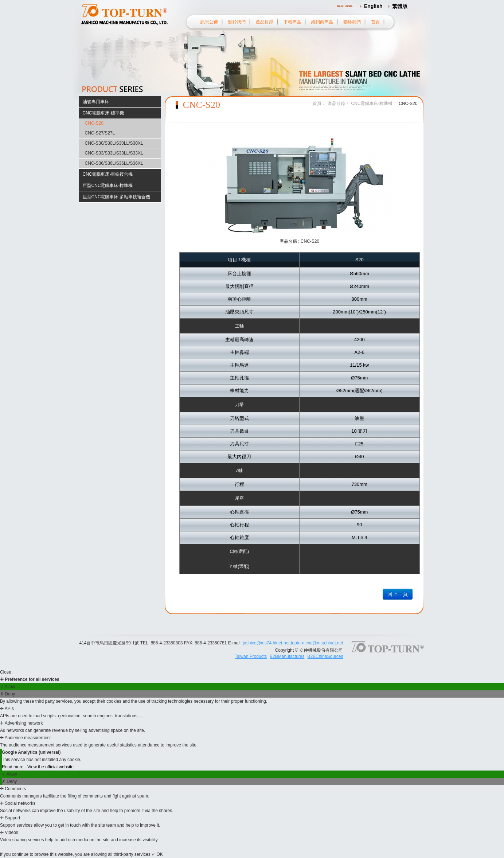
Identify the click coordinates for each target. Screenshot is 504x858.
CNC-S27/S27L (100, 133)
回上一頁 (398, 594)
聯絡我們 (352, 22)
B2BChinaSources (325, 656)
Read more (13, 767)
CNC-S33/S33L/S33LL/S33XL (114, 153)
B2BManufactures (287, 656)
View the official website (50, 767)
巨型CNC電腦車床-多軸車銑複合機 (117, 197)
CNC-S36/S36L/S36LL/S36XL (114, 163)
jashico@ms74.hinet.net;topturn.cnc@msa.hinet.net (293, 643)
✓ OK (157, 854)
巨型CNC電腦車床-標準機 (108, 186)
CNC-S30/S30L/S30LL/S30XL (114, 143)
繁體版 (400, 6)
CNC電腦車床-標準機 (103, 113)
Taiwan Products (251, 656)
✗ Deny (7, 694)
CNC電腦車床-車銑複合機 (108, 174)
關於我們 (237, 22)
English (373, 6)
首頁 (375, 22)
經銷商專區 (322, 22)
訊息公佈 (209, 22)
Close (6, 672)
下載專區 (292, 22)
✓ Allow (7, 687)
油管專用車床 (96, 102)
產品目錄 (265, 22)
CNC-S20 (94, 123)
